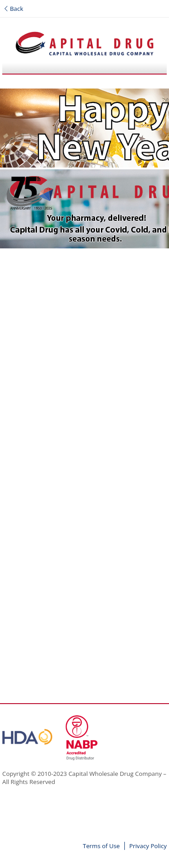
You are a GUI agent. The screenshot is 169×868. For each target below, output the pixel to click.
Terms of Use (101, 846)
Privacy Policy (148, 846)
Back (14, 9)
